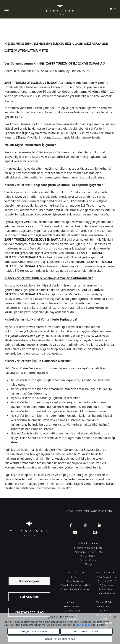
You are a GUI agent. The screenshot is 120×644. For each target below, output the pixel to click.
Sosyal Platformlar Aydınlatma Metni (89, 511)
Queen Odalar (89, 560)
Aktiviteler (107, 573)
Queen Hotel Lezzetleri (75, 589)
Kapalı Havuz (107, 593)
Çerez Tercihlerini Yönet (60, 639)
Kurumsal (104, 602)
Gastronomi (75, 573)
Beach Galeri (72, 606)
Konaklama (89, 543)
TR (110, 9)
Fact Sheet (104, 606)
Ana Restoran (75, 581)
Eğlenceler (107, 585)
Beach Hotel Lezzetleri (75, 585)
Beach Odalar (89, 556)
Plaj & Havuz (107, 589)
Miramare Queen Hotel (89, 552)
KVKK (104, 611)
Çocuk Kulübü (107, 581)
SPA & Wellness (107, 577)
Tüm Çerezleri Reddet (86, 631)
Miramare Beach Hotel (89, 548)
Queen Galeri (72, 611)
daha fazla (83, 625)
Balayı (89, 564)
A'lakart (75, 577)
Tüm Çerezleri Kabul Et (33, 631)
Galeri (72, 602)
